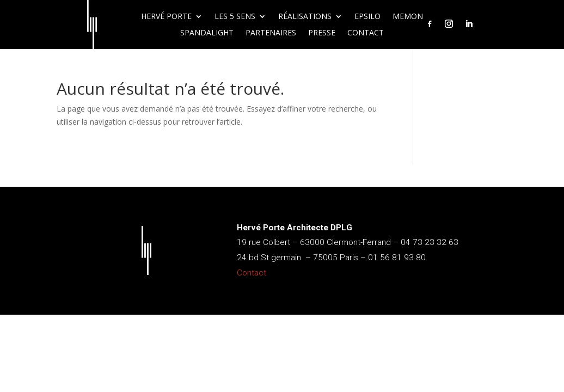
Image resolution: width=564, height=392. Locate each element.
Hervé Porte (166, 17)
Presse (322, 33)
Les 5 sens (235, 17)
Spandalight (207, 33)
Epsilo (367, 17)
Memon (408, 17)
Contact (366, 33)
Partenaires (271, 33)
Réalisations (305, 17)
